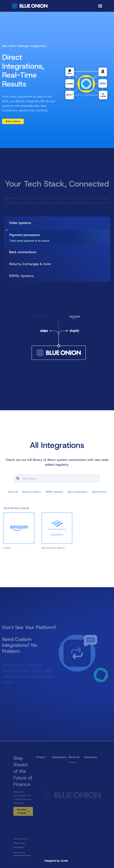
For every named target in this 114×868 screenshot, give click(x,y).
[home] (30, 6)
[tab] (57, 223)
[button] (100, 6)
